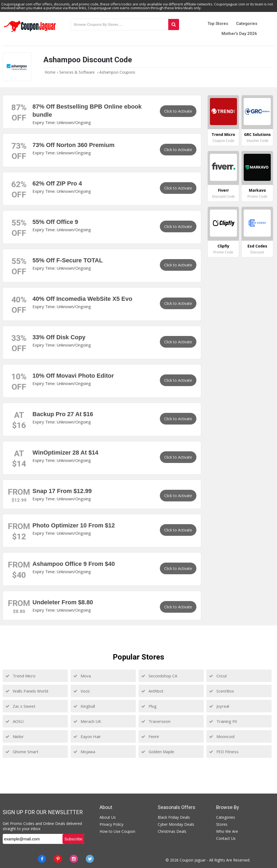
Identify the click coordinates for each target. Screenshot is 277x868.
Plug (149, 706)
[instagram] (74, 859)
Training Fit (223, 721)
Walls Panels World (27, 691)
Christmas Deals (172, 831)
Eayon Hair (87, 736)
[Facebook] (42, 859)
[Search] (174, 25)
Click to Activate (178, 111)
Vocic (82, 691)
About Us (108, 817)
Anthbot (152, 691)
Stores (222, 824)
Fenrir (150, 736)
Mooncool (222, 736)
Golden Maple (158, 752)
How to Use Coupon (117, 831)
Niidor (15, 736)
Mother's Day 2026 (239, 34)
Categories (247, 24)
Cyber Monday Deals (176, 824)
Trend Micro (20, 676)
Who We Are (227, 831)
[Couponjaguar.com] (30, 32)
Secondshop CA (159, 676)
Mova (82, 676)
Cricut (218, 676)
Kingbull (84, 706)
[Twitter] (90, 859)
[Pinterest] (58, 859)
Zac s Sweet (20, 706)
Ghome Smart (22, 752)
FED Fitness (224, 752)
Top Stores (218, 24)
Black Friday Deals (174, 817)
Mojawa (84, 752)
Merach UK (87, 721)
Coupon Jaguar (193, 860)
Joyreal (219, 706)
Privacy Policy (111, 824)
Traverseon (156, 721)
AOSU (14, 721)
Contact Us (226, 838)
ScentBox (222, 691)
